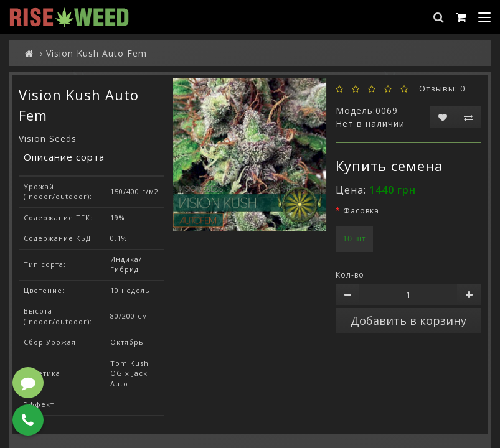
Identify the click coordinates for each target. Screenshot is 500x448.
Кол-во (350, 275)
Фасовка (361, 211)
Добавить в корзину (408, 320)
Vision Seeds (48, 138)
